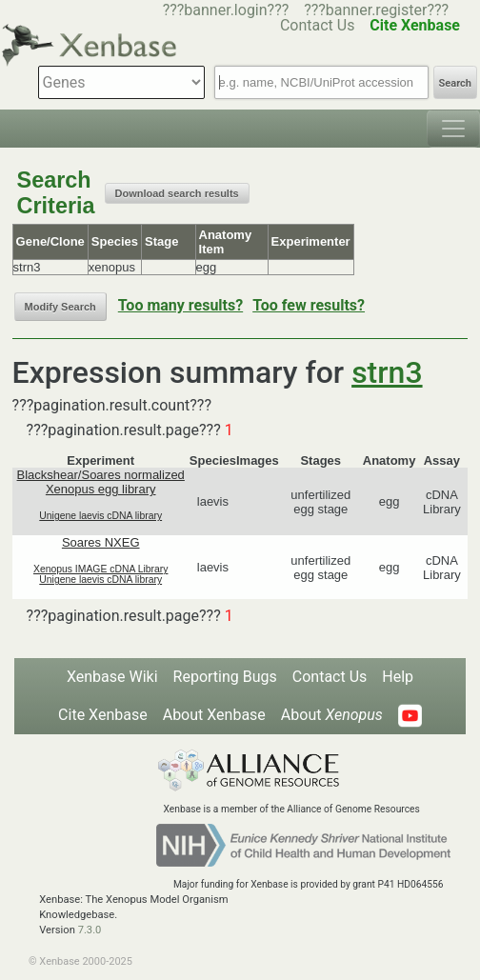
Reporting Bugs (225, 677)
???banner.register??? (376, 10)
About (332, 715)
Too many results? (180, 305)
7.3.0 (90, 930)
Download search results (177, 193)
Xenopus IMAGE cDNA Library (101, 569)
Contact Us (330, 677)
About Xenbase (214, 715)
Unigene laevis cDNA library (100, 516)
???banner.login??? (226, 10)
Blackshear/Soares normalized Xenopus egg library (101, 482)
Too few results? (309, 305)
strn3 (387, 372)
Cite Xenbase (103, 715)
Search (455, 83)
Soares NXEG (101, 542)
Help (398, 677)
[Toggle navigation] (453, 129)
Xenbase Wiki (112, 677)
